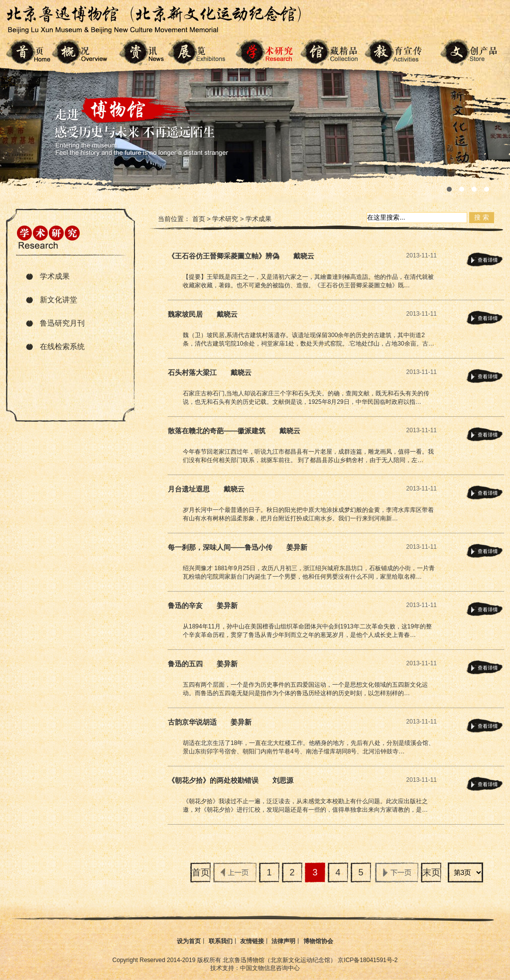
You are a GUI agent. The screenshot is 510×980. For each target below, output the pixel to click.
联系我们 (221, 941)
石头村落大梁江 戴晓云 (210, 372)
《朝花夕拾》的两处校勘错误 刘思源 (231, 780)
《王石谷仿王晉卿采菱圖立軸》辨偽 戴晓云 (241, 256)
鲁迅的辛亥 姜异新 (203, 606)
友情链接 (252, 941)
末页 (431, 872)
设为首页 (189, 941)
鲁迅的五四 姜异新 (203, 664)
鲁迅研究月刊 (62, 323)
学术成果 (55, 276)
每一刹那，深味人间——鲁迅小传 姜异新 (238, 547)
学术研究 (225, 219)
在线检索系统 (62, 346)
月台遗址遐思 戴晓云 (206, 489)
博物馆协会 (318, 941)
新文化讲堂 (59, 300)
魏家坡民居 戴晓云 (203, 314)
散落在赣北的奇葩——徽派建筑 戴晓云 (234, 431)
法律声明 (283, 941)
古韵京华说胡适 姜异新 (210, 722)
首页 (199, 219)
